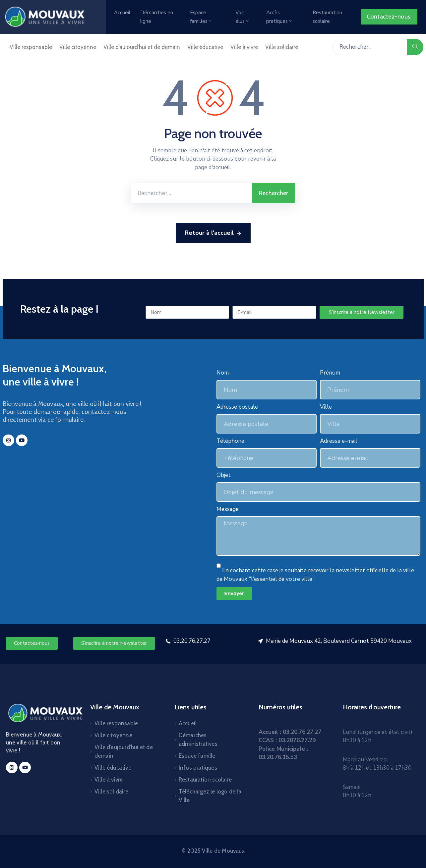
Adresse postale (237, 407)
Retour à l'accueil (213, 233)
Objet (224, 475)
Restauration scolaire (327, 17)
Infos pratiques (198, 768)
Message (228, 509)
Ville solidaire (282, 47)
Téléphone (230, 441)
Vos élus (243, 17)
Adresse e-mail (339, 441)
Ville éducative (205, 47)
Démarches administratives (198, 740)
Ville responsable (31, 47)
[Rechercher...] (370, 47)
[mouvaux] (100, 506)
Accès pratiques (279, 17)
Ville (326, 407)
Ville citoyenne (78, 47)
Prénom (330, 373)
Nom (223, 373)
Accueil (122, 13)
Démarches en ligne (157, 17)
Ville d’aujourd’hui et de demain (142, 47)
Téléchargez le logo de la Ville (210, 796)
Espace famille (197, 756)
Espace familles (201, 17)
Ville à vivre (244, 47)
